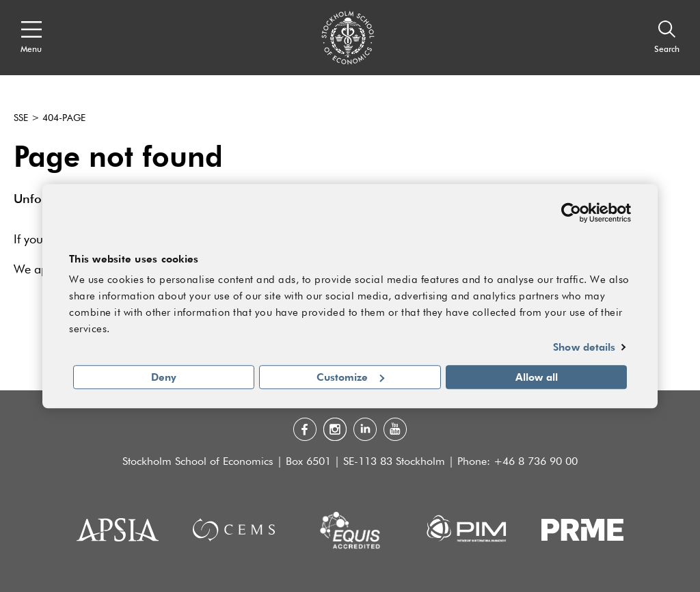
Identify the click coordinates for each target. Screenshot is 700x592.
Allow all (537, 377)
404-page (64, 118)
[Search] (667, 38)
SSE (21, 118)
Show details (584, 347)
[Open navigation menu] (31, 38)
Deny (164, 377)
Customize (350, 377)
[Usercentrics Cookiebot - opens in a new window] (571, 213)
